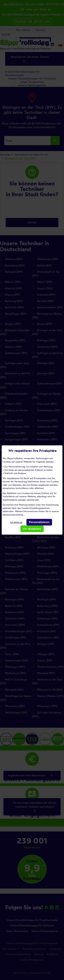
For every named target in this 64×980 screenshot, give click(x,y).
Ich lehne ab (16, 522)
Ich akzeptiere (32, 529)
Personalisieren (39, 522)
